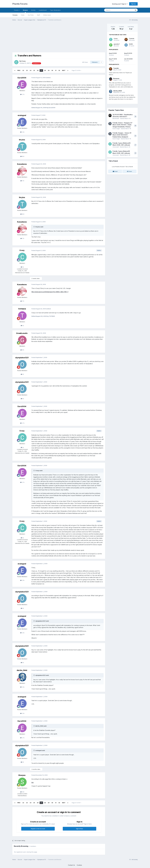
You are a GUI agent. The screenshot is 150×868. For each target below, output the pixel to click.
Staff (38, 15)
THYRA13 (22, 309)
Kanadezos (22, 164)
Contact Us (71, 865)
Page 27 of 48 (76, 70)
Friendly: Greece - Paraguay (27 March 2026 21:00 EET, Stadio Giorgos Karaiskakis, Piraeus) (122, 125)
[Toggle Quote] (34, 227)
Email (115, 171)
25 (34, 70)
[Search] (114, 10)
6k (22, 267)
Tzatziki (132, 38)
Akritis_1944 (22, 670)
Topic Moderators (55, 10)
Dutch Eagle (116, 129)
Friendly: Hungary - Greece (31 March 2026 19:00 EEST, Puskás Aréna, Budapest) (122, 135)
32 (59, 70)
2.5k (22, 132)
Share (85, 62)
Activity (33, 10)
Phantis (17, 10)
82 (22, 374)
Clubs (23, 15)
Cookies (79, 865)
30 (52, 70)
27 (41, 70)
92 (22, 326)
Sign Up (133, 4)
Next (64, 70)
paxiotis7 (117, 44)
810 (22, 350)
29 (49, 70)
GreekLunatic (22, 333)
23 (27, 70)
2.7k (22, 94)
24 (31, 70)
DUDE (131, 44)
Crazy (24, 61)
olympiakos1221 (22, 358)
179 (22, 181)
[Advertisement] (47, 37)
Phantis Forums (20, 4)
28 (45, 70)
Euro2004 (22, 78)
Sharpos (22, 775)
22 (23, 70)
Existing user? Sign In (120, 4)
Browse (25, 11)
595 (22, 792)
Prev (19, 70)
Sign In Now (79, 829)
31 (56, 70)
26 (38, 70)
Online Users (47, 15)
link (33, 782)
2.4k (22, 687)
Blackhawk (116, 118)
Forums (15, 15)
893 (22, 156)
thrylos (22, 140)
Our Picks (31, 15)
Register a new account (38, 829)
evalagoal (22, 115)
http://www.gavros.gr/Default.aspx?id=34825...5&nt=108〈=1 (50, 292)
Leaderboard (43, 10)
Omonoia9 (116, 147)
